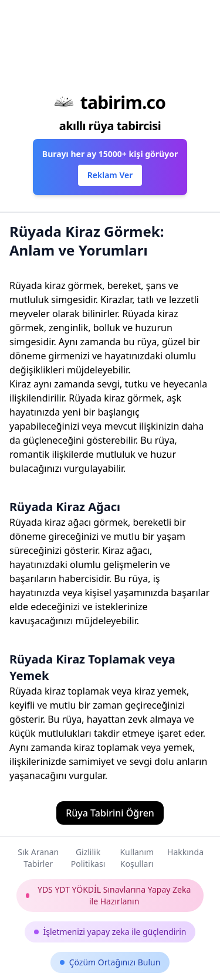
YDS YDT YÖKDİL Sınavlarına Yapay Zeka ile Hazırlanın (108, 895)
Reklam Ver (110, 175)
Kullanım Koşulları (137, 858)
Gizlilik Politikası (88, 858)
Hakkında (185, 852)
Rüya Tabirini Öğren (110, 813)
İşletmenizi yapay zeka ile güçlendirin (110, 932)
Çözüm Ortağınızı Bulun (110, 962)
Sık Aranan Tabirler (38, 858)
